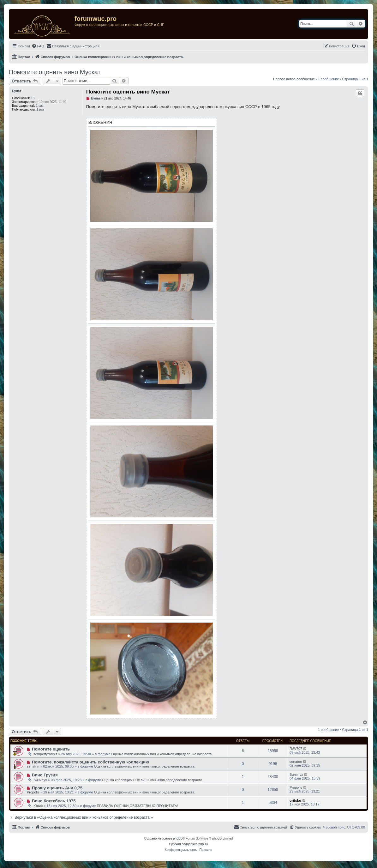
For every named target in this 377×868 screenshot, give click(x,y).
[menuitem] (38, 46)
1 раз (40, 106)
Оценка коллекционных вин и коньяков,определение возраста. (162, 754)
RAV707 (296, 749)
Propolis (33, 792)
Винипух (40, 780)
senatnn (33, 766)
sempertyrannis (45, 754)
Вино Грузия (45, 775)
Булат (17, 91)
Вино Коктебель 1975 (54, 801)
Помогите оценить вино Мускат (55, 72)
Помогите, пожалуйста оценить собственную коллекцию (90, 762)
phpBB (178, 838)
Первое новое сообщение (294, 79)
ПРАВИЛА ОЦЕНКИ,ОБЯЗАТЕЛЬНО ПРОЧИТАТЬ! (137, 806)
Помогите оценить (51, 749)
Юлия (38, 806)
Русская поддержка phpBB (188, 844)
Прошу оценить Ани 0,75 (57, 788)
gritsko (295, 800)
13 (33, 98)
